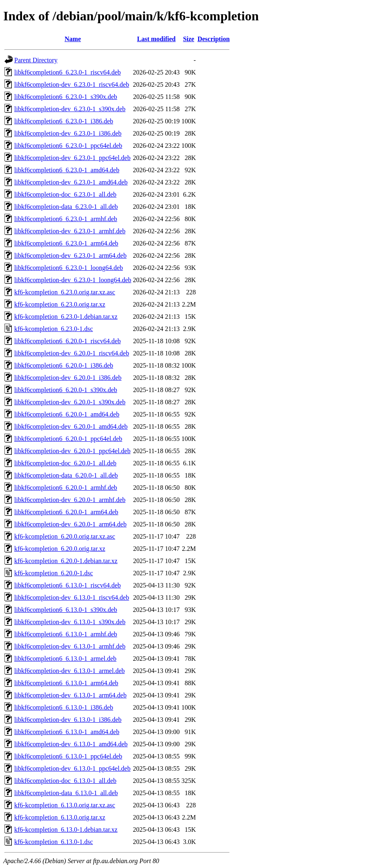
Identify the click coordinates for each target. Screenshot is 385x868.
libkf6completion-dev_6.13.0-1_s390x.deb (70, 622)
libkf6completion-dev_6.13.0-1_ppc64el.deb (72, 768)
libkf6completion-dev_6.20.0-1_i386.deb (68, 378)
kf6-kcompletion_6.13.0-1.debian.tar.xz (66, 830)
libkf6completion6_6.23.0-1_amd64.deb (67, 170)
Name (73, 39)
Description (213, 39)
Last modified (156, 39)
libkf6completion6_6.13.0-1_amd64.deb (67, 732)
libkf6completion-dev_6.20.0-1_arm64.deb (70, 524)
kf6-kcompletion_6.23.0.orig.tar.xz (60, 304)
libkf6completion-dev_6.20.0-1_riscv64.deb (72, 353)
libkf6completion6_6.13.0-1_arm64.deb (66, 683)
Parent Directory (36, 60)
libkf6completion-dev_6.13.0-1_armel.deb (69, 671)
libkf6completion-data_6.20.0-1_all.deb (66, 475)
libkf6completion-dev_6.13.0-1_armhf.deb (70, 646)
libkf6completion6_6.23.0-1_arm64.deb (66, 243)
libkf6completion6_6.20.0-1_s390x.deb (66, 390)
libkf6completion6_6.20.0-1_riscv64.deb (68, 341)
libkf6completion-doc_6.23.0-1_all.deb (65, 194)
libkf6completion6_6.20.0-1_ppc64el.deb (68, 439)
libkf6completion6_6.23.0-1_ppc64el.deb (68, 146)
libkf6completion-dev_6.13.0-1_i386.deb (68, 720)
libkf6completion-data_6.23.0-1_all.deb (66, 207)
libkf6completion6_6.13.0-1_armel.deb (65, 659)
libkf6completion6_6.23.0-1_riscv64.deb (68, 72)
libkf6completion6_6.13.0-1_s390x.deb (66, 610)
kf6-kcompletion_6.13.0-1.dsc (54, 842)
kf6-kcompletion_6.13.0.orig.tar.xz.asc (65, 805)
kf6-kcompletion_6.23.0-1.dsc (54, 329)
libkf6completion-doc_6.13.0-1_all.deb (65, 781)
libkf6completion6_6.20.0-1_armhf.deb (66, 488)
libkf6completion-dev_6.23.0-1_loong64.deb (73, 280)
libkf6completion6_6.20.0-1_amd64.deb (67, 414)
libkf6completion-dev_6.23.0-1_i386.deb (68, 133)
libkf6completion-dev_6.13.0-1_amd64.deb (71, 744)
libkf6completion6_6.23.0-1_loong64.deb (69, 268)
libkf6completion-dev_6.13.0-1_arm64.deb (70, 695)
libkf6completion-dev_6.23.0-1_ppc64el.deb (72, 158)
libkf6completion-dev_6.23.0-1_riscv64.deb (72, 84)
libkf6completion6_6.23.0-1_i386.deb (64, 121)
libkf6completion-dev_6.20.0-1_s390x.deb (70, 402)
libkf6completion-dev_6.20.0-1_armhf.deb (70, 500)
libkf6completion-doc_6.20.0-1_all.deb (65, 463)
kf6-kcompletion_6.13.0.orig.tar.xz (60, 817)
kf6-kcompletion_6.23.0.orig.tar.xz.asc (65, 292)
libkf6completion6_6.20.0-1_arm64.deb (66, 512)
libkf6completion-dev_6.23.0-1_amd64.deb (71, 182)
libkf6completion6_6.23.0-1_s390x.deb (66, 97)
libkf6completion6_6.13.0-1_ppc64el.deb (68, 756)
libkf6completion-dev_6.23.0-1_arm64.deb (70, 255)
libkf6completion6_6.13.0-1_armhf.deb (66, 634)
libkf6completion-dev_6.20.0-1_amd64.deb (71, 426)
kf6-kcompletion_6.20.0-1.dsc (54, 573)
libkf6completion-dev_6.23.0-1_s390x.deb (70, 109)
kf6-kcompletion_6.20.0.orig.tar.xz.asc (65, 536)
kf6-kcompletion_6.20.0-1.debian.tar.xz (66, 561)
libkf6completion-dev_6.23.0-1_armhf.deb (70, 231)
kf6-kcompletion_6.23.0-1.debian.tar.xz (66, 317)
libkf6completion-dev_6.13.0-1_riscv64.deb (72, 597)
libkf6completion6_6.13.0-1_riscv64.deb (68, 585)
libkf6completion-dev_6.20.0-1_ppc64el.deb (72, 451)
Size (189, 39)
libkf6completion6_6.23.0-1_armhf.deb (66, 219)
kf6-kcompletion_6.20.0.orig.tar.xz (60, 549)
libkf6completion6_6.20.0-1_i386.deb (64, 365)
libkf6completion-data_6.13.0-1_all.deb (66, 793)
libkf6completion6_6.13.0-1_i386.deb (64, 707)
